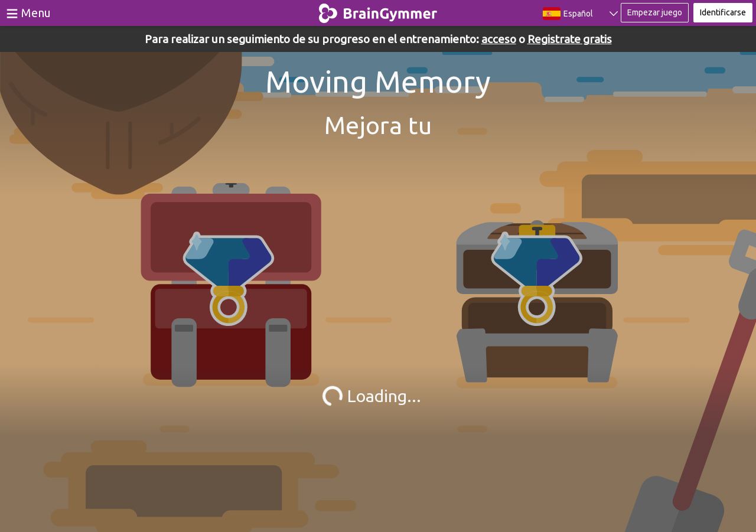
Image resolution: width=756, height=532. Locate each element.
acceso (499, 39)
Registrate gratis (570, 39)
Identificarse (723, 12)
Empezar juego (655, 12)
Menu (36, 13)
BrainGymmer (378, 11)
